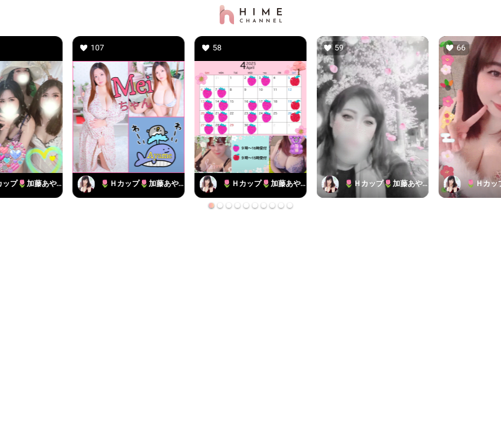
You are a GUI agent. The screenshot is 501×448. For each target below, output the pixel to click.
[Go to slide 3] (229, 205)
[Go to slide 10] (290, 205)
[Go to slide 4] (238, 205)
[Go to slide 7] (264, 205)
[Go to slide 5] (246, 205)
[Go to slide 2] (220, 205)
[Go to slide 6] (255, 205)
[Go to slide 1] (212, 205)
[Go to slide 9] (281, 205)
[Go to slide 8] (273, 205)
